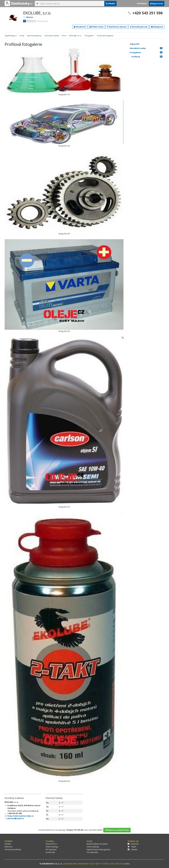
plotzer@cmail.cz (16, 818)
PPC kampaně (51, 850)
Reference (9, 847)
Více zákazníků (92, 852)
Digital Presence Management (98, 850)
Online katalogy (52, 847)
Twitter (132, 847)
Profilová (147, 57)
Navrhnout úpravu (117, 27)
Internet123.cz (51, 844)
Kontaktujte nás (139, 27)
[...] (72, 4)
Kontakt (8, 844)
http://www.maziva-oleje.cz (21, 816)
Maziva (30, 17)
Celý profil (134, 44)
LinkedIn (132, 850)
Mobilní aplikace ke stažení (97, 844)
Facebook (133, 844)
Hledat (110, 3)
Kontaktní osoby (146, 48)
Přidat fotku (96, 27)
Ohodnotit (80, 27)
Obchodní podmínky (13, 850)
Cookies (126, 864)
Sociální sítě (50, 852)
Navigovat (157, 27)
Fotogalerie (146, 52)
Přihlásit (142, 4)
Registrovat (157, 4)
